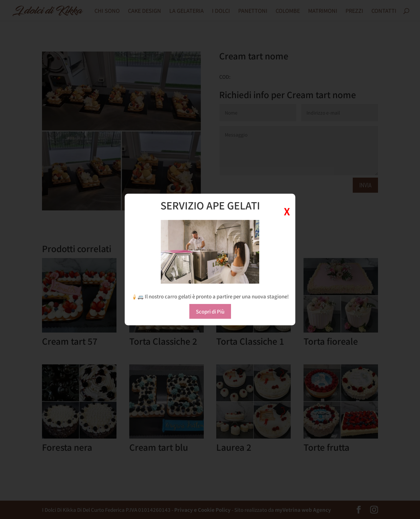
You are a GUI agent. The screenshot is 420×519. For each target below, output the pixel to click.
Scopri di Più (210, 311)
